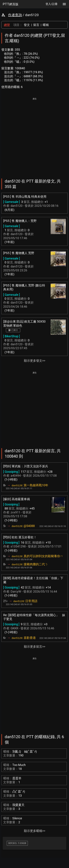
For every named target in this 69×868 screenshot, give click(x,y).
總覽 (7, 25)
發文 (27, 25)
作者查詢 (15, 15)
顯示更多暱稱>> (35, 831)
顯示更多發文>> (35, 361)
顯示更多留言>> (35, 647)
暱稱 (46, 25)
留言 (36, 25)
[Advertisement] (34, 136)
